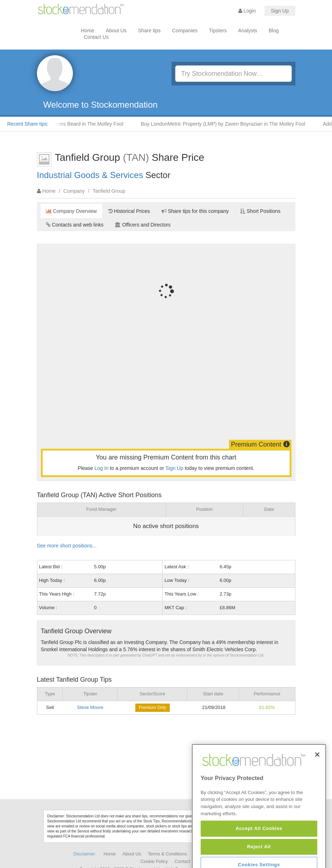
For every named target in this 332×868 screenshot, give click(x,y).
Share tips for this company (195, 211)
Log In (101, 468)
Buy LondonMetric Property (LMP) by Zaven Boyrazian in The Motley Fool (229, 124)
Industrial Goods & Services (90, 175)
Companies (185, 31)
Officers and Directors (143, 225)
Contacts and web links (75, 225)
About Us (116, 31)
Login (247, 11)
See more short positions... (67, 546)
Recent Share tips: (28, 124)
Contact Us (96, 37)
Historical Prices (129, 211)
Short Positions (260, 211)
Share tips (149, 31)
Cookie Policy (154, 862)
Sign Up (280, 11)
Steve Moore (90, 707)
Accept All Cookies (259, 856)
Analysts (248, 31)
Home (88, 31)
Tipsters (218, 31)
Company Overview (71, 211)
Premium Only (153, 708)
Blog (274, 31)
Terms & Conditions (167, 854)
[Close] (317, 782)
